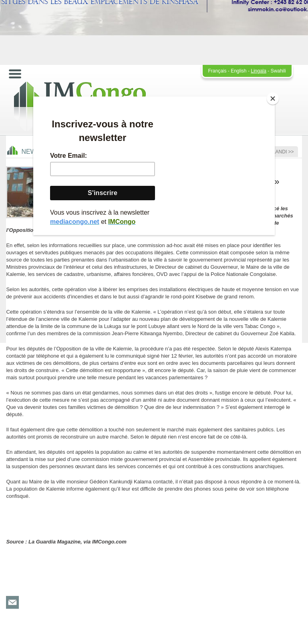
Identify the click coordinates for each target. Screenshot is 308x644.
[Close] (273, 99)
